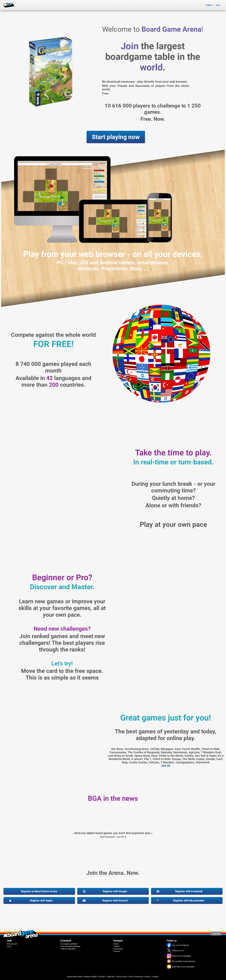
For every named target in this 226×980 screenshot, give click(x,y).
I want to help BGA (68, 949)
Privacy (148, 977)
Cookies (155, 977)
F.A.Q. (9, 946)
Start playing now (116, 137)
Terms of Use (121, 977)
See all (166, 766)
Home (116, 944)
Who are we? (12, 944)
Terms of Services (136, 977)
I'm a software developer (70, 946)
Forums (117, 951)
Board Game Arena (75, 977)
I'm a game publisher (69, 944)
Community (118, 949)
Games (117, 946)
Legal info (111, 977)
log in (218, 5)
